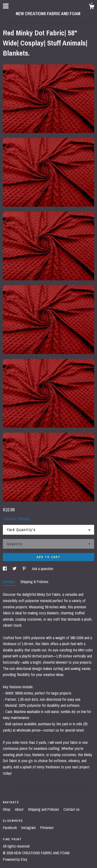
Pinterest (47, 828)
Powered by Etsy (15, 859)
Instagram (29, 828)
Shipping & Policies (34, 582)
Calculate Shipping (16, 519)
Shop (7, 809)
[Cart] (91, 7)
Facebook (10, 828)
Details (9, 582)
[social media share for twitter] (15, 569)
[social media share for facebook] (5, 569)
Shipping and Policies (44, 809)
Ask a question (43, 569)
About (20, 809)
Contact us (71, 809)
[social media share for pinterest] (25, 569)
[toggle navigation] (6, 6)
